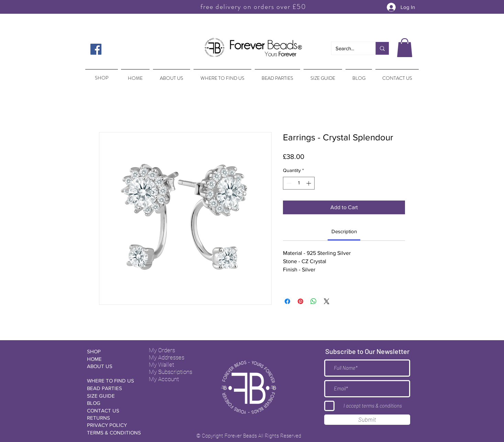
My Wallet (161, 365)
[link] (344, 231)
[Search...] (348, 48)
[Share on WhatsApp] (314, 301)
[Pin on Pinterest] (300, 301)
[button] (405, 48)
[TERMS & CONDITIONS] (114, 433)
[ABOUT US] (111, 366)
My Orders (162, 350)
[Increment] (309, 183)
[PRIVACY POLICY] (111, 425)
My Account (164, 379)
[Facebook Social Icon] (96, 49)
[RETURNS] (111, 418)
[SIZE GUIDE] (111, 396)
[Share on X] (327, 301)
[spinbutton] (299, 183)
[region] (101, 75)
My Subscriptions (171, 372)
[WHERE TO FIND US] (111, 381)
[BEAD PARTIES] (111, 388)
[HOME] (111, 359)
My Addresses (167, 357)
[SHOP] (111, 351)
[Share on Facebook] (287, 301)
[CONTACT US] (111, 411)
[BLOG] (111, 403)
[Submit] (367, 420)
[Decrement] (288, 183)
